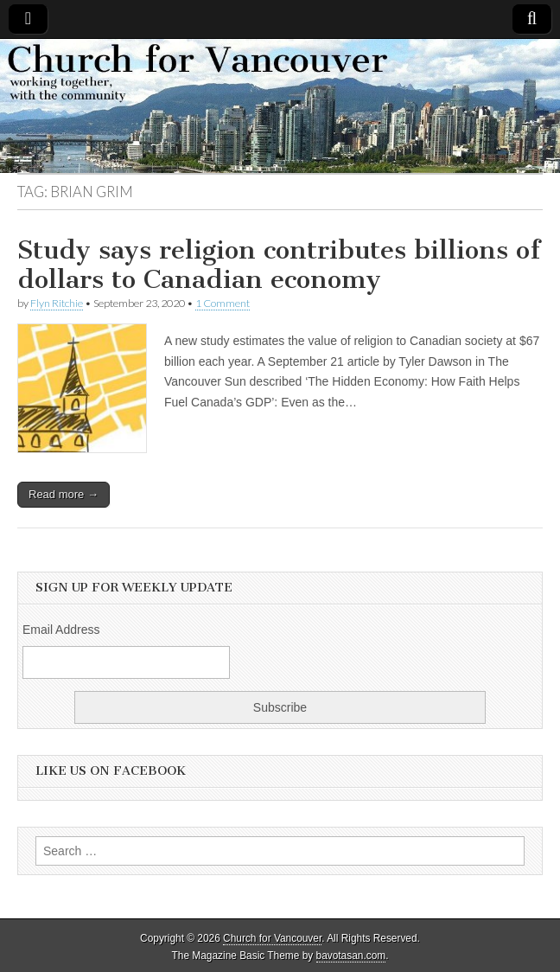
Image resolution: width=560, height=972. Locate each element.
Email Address (61, 630)
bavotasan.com (351, 956)
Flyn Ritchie (57, 303)
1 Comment (223, 303)
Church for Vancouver (272, 938)
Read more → (64, 494)
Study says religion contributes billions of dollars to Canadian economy (279, 265)
